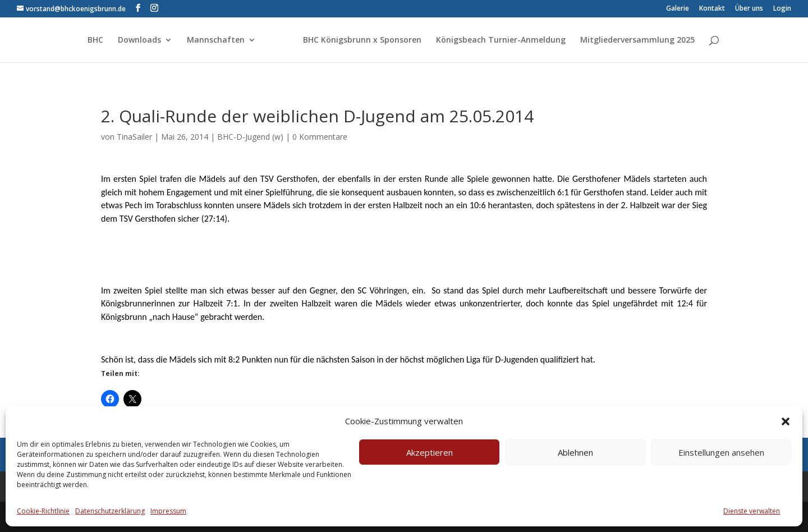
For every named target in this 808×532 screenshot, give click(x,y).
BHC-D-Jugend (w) (250, 137)
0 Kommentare (320, 137)
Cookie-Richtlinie (43, 511)
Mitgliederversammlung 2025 (637, 40)
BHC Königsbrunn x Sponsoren (362, 40)
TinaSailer (134, 137)
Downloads (139, 40)
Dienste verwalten (752, 511)
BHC (95, 40)
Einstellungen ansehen (721, 452)
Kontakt (712, 9)
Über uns (749, 9)
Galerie (678, 9)
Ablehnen (575, 452)
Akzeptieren (430, 452)
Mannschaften (216, 40)
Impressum (168, 511)
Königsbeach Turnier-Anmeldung (501, 40)
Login (782, 9)
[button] (786, 421)
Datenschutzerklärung (110, 511)
